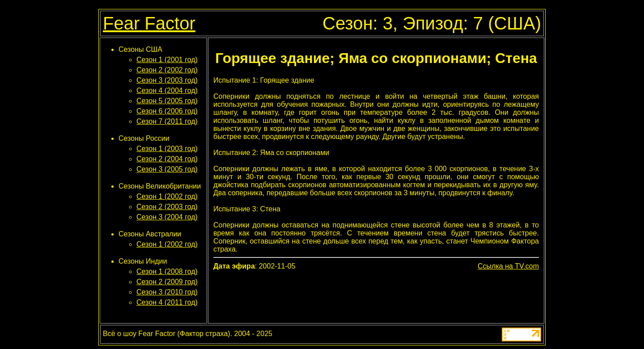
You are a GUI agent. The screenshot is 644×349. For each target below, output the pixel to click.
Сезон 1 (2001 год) (167, 60)
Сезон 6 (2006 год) (167, 111)
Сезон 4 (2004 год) (167, 90)
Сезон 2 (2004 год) (167, 159)
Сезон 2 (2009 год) (167, 282)
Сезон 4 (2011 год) (167, 302)
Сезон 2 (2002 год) (167, 70)
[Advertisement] (376, 296)
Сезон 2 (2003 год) (167, 207)
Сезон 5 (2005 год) (167, 101)
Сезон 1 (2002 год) (167, 196)
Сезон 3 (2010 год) (167, 292)
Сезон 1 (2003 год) (167, 149)
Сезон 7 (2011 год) (167, 121)
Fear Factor (149, 23)
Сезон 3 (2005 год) (167, 169)
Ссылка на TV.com (508, 266)
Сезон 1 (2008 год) (167, 271)
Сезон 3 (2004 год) (167, 217)
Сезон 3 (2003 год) (167, 80)
